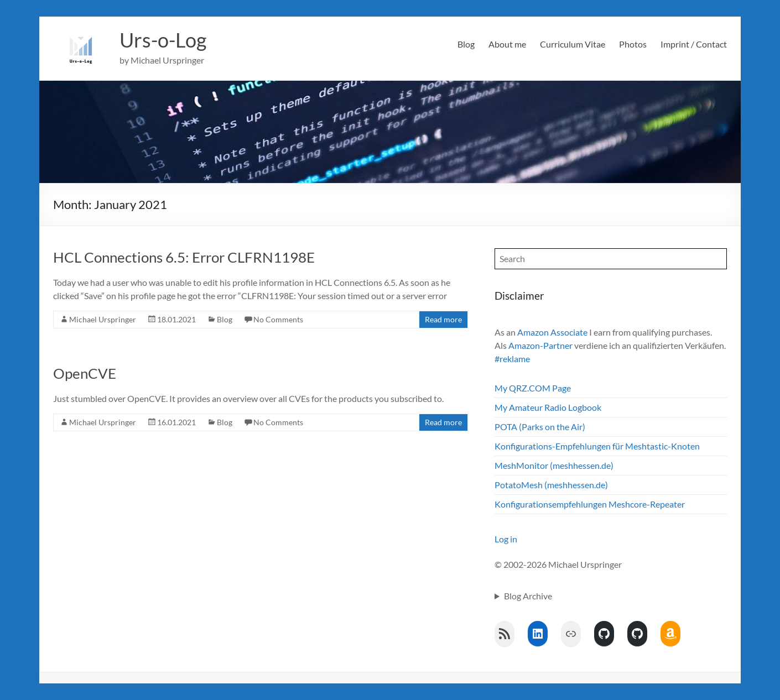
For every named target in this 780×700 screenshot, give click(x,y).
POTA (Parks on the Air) (540, 427)
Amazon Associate (552, 332)
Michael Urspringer (103, 319)
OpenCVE (85, 373)
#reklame (512, 359)
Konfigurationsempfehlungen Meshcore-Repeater (590, 504)
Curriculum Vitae (573, 44)
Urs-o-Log (163, 40)
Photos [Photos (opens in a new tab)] (633, 44)
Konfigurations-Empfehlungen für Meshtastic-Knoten (597, 446)
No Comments (278, 319)
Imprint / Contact (694, 44)
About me (507, 44)
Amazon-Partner (540, 345)
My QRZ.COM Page (533, 388)
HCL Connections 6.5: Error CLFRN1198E (184, 257)
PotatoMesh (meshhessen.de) (551, 485)
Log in (506, 539)
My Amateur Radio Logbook (548, 407)
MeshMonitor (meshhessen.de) (554, 465)
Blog (466, 44)
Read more (443, 319)
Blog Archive (528, 596)
